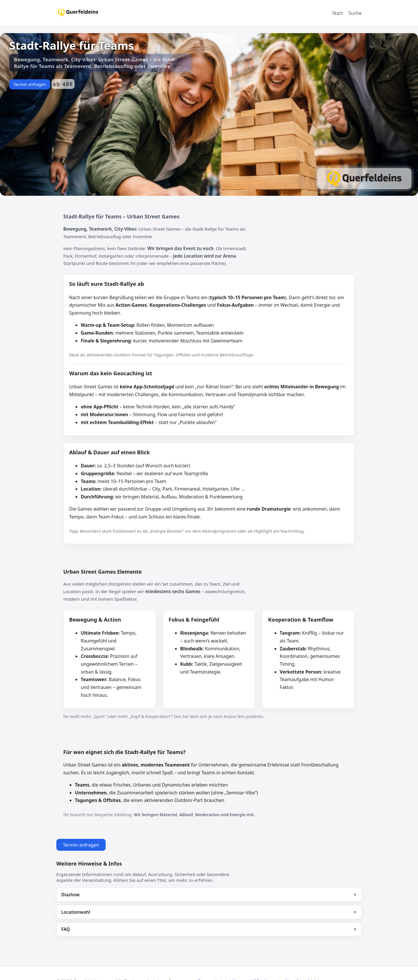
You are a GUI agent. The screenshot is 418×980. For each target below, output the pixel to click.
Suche (355, 13)
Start (338, 13)
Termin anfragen (30, 84)
